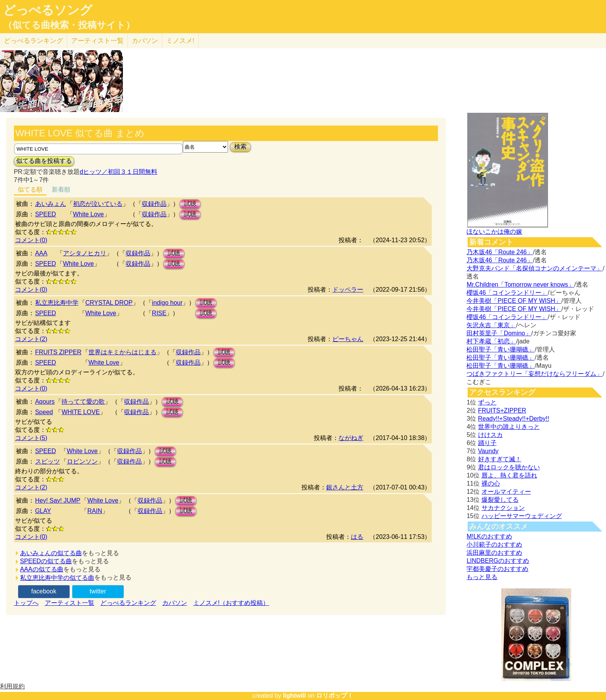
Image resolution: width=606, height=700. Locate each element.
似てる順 (30, 189)
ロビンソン (82, 461)
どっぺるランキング (128, 603)
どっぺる (33, 41)
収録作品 (154, 204)
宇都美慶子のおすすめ (497, 569)
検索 (240, 147)
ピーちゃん (348, 339)
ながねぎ (351, 438)
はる (357, 537)
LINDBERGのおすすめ (498, 561)
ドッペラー (348, 290)
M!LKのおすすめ (489, 536)
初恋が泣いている (98, 204)
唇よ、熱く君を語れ (509, 475)
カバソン (145, 41)
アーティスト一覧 (70, 603)
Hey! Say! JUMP (58, 500)
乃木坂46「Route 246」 (500, 252)
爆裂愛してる (500, 500)
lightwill (294, 696)
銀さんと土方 (345, 487)
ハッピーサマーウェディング (522, 516)
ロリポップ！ (335, 696)
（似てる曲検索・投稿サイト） (69, 25)
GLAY (43, 511)
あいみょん (51, 204)
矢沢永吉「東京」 (491, 325)
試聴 (190, 204)
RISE (159, 313)
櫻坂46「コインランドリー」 (507, 293)
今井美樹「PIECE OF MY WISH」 (514, 301)
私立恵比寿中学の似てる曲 (57, 578)
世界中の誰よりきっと (509, 427)
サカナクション (503, 508)
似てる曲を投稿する (44, 161)
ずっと (487, 402)
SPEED (46, 214)
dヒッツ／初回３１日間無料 (118, 172)
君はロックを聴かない (509, 467)
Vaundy (488, 451)
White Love (89, 214)
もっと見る (482, 577)
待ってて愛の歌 (83, 402)
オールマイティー (506, 492)
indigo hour (167, 303)
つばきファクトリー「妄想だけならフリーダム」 (535, 374)
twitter (98, 591)
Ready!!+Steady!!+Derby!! (514, 419)
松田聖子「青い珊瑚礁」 (500, 349)
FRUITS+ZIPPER (502, 410)
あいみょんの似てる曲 (51, 553)
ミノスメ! (180, 41)
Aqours (45, 402)
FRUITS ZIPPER (58, 352)
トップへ (26, 603)
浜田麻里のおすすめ (494, 553)
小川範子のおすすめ (494, 545)
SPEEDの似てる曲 (46, 561)
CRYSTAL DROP (109, 303)
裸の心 (491, 483)
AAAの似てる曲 (42, 569)
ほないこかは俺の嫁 (494, 232)
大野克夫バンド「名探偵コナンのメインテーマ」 (535, 268)
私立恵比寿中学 (57, 303)
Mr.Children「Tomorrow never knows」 (520, 285)
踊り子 (487, 443)
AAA (41, 253)
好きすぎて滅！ (500, 459)
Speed (44, 412)
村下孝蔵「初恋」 (491, 341)
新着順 (61, 189)
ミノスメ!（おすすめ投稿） (231, 603)
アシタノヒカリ (85, 253)
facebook (44, 591)
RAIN (95, 511)
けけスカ (490, 435)
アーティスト (97, 41)
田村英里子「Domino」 (499, 333)
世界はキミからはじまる (123, 352)
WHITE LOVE (81, 412)
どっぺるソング (48, 10)
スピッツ (48, 461)
